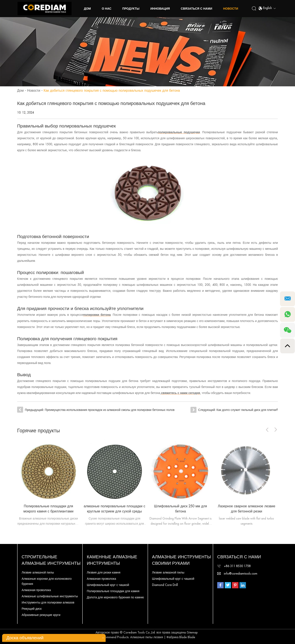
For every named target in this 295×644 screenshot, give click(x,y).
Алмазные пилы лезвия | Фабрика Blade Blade (163, 637)
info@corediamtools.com (241, 573)
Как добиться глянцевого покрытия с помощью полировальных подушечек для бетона (113, 91)
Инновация (160, 9)
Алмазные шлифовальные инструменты (50, 596)
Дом (88, 9)
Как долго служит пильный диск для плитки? (247, 409)
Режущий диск (32, 608)
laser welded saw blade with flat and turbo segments (246, 521)
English (267, 9)
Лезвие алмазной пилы (38, 572)
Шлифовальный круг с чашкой (108, 584)
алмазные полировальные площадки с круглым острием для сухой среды (115, 508)
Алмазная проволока (36, 589)
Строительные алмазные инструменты (51, 559)
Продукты (131, 9)
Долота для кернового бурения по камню (115, 597)
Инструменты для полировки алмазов (48, 602)
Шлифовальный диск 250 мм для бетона (180, 508)
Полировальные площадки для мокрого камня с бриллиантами (48, 508)
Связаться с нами (197, 9)
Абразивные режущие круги (41, 614)
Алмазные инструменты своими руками (182, 559)
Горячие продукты (39, 430)
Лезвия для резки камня (104, 572)
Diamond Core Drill (165, 584)
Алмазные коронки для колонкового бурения (47, 581)
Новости (231, 9)
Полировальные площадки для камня (113, 590)
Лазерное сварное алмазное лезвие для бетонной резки (247, 508)
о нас (107, 9)
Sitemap (192, 632)
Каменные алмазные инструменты (112, 559)
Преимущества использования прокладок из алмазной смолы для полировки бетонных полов (110, 409)
